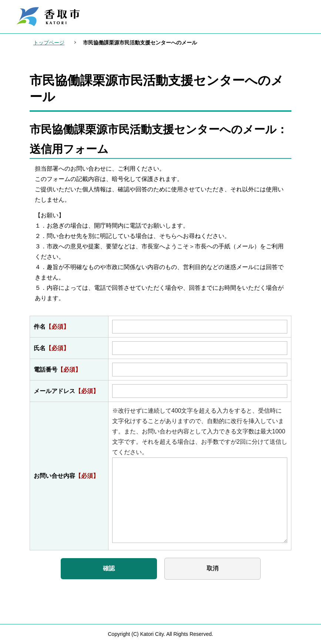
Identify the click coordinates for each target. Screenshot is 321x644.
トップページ (49, 43)
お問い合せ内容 (66, 476)
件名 (51, 327)
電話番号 (57, 370)
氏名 (51, 348)
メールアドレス (66, 391)
